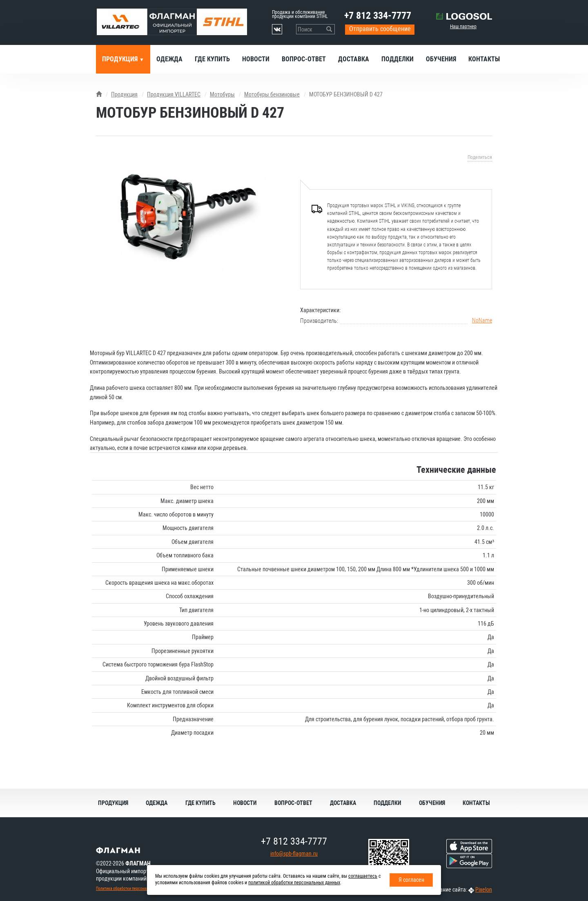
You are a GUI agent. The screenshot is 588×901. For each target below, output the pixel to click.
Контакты (484, 59)
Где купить (212, 59)
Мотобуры (222, 94)
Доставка (354, 59)
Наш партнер (463, 27)
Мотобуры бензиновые (272, 94)
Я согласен (411, 880)
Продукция (121, 59)
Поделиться (480, 157)
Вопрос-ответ (304, 59)
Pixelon (484, 890)
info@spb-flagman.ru (294, 854)
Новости (256, 59)
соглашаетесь (363, 876)
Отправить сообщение (380, 29)
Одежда (169, 59)
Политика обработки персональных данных (133, 889)
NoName (482, 320)
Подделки (398, 59)
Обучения (441, 59)
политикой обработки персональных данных (294, 883)
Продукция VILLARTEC (174, 94)
